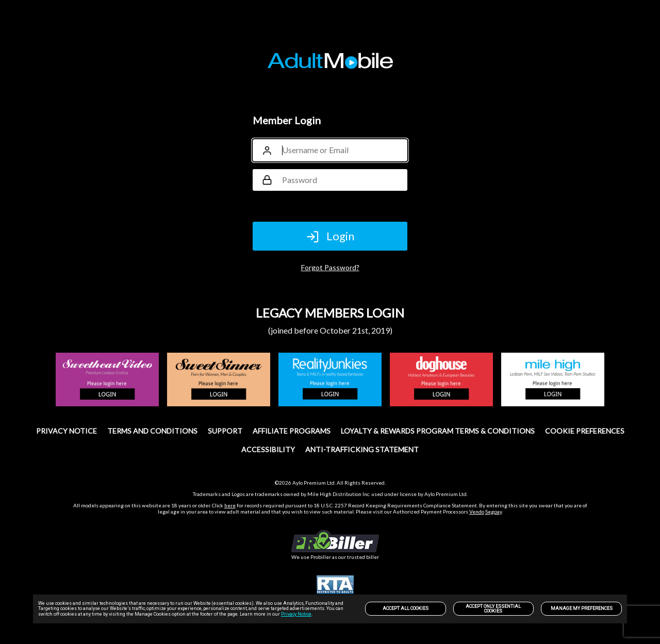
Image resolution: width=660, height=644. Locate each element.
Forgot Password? (330, 267)
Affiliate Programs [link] (292, 431)
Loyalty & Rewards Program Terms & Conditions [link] (438, 431)
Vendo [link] (477, 511)
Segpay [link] (493, 511)
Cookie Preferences (585, 431)
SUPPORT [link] (225, 431)
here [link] (230, 505)
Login (330, 236)
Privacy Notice (296, 614)
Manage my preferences (582, 608)
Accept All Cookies (406, 608)
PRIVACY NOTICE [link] (67, 431)
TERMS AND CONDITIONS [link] (152, 431)
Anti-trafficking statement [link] (362, 449)
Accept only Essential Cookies (493, 609)
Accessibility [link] (268, 449)
